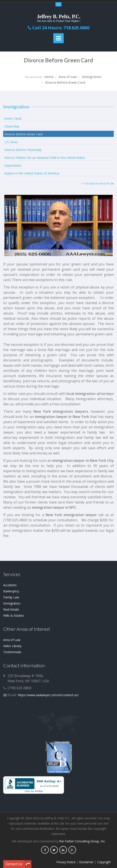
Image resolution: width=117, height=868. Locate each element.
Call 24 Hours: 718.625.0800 (59, 28)
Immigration (92, 77)
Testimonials (12, 652)
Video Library (12, 646)
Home (49, 77)
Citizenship (12, 126)
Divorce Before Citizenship (23, 150)
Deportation (13, 165)
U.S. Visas (11, 142)
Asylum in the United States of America (32, 173)
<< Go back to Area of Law (98, 183)
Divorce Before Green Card (65, 82)
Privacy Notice (66, 862)
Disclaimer (86, 862)
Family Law (11, 597)
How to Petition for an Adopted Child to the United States (45, 158)
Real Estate (11, 609)
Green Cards (13, 118)
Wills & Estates (14, 615)
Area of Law (68, 77)
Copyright (104, 862)
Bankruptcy (11, 591)
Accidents (10, 585)
